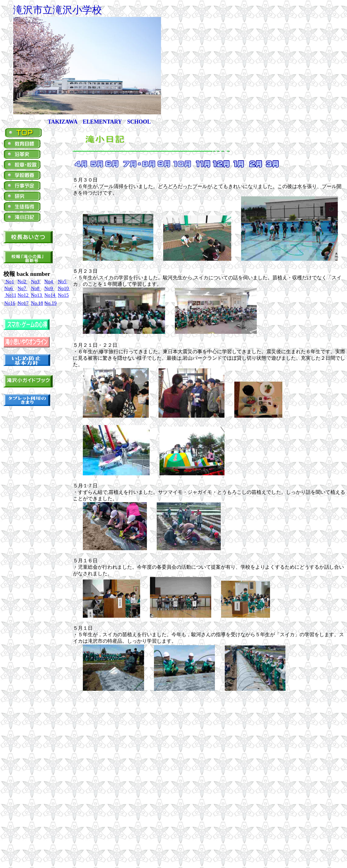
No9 (49, 288)
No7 (22, 288)
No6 (9, 288)
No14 (50, 295)
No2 (22, 282)
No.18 (37, 303)
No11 (10, 295)
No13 (37, 295)
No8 (36, 288)
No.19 (50, 303)
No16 (10, 303)
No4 (49, 282)
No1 (9, 282)
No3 (36, 282)
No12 (24, 295)
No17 (23, 303)
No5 (63, 282)
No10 (64, 288)
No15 (63, 295)
